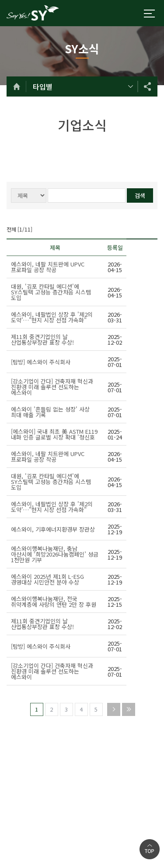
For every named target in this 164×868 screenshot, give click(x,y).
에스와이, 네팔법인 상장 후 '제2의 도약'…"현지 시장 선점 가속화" (52, 317)
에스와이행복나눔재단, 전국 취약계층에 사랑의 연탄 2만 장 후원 (54, 602)
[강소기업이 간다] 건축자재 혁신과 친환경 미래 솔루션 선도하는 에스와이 (52, 387)
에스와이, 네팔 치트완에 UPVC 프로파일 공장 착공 (48, 267)
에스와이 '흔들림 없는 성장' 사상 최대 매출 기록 (50, 412)
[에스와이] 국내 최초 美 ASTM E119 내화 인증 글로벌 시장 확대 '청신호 (54, 434)
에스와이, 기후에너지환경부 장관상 (53, 529)
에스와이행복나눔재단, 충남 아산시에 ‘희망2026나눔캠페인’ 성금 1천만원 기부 (55, 554)
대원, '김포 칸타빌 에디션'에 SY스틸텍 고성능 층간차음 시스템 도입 (51, 292)
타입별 (43, 86)
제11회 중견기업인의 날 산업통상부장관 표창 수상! (42, 339)
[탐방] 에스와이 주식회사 (41, 362)
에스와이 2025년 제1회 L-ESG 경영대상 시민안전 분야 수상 (47, 579)
